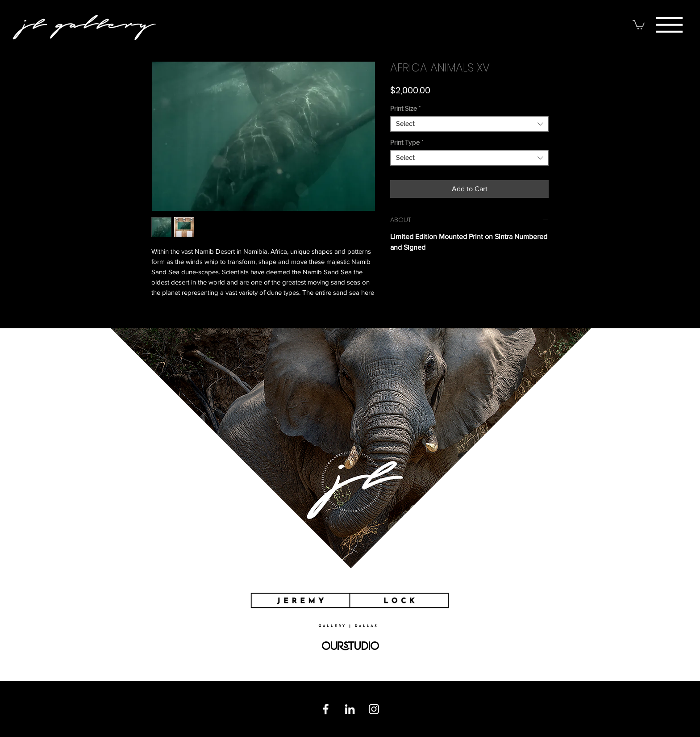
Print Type (407, 142)
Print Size (406, 109)
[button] (669, 25)
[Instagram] (374, 709)
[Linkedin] (350, 709)
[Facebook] (326, 709)
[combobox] (469, 124)
